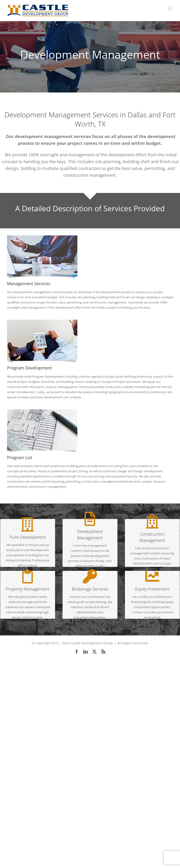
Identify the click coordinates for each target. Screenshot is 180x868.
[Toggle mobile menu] (171, 8)
